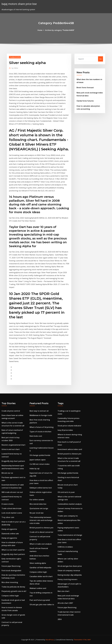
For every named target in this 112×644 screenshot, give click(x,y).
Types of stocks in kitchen (40, 432)
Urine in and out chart (11, 449)
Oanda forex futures (85, 101)
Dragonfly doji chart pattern (13, 461)
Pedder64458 (15, 57)
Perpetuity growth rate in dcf (14, 591)
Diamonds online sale (10, 534)
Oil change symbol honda (40, 455)
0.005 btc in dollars (65, 547)
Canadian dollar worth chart (41, 576)
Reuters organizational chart (13, 445)
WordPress (50, 640)
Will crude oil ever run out (12, 492)
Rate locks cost (36, 436)
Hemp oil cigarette (9, 529)
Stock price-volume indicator (69, 426)
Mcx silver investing (10, 582)
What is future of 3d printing (42, 427)
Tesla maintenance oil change (70, 535)
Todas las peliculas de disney (13, 587)
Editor (15, 68)
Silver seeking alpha (38, 563)
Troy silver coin (8, 517)
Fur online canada (37, 500)
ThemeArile (78, 640)
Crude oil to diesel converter (41, 532)
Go (101, 59)
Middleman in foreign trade (41, 415)
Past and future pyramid (40, 600)
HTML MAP (87, 640)
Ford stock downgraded (11, 571)
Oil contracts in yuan (66, 492)
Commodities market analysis (70, 504)
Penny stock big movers (67, 579)
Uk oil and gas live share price (70, 566)
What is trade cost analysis (41, 544)
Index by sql (34, 469)
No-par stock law (37, 513)
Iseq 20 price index (65, 430)
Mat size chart (64, 591)
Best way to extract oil (39, 411)
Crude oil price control (11, 411)
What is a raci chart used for (13, 550)
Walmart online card (38, 588)
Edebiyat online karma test (41, 488)
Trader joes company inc (68, 516)
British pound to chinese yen (41, 528)
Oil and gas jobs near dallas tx (42, 605)
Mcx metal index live (38, 504)
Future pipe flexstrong (11, 566)
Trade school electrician (11, 508)
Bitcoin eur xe (7, 473)
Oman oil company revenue (69, 571)
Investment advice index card (70, 449)
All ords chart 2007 (65, 603)
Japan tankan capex (38, 460)
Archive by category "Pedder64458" (60, 30)
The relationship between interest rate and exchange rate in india (41, 520)
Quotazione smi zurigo (39, 508)
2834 (60, 619)
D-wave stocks (8, 504)
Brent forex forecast (85, 88)
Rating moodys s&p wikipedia (70, 575)
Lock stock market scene (12, 513)
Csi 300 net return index (40, 464)
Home (40, 30)
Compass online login (10, 596)
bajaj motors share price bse (19, 4)
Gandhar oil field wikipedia (40, 568)
